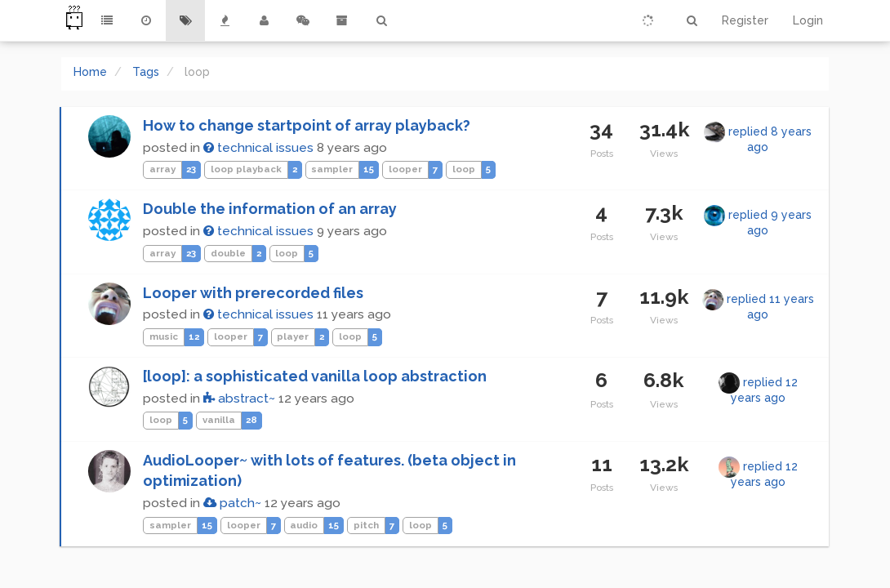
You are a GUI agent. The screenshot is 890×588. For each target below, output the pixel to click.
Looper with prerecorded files (253, 293)
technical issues (258, 148)
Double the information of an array (270, 209)
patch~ (232, 503)
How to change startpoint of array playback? (307, 125)
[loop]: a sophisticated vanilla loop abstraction (315, 376)
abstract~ (239, 399)
